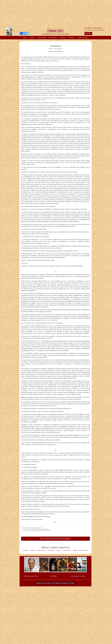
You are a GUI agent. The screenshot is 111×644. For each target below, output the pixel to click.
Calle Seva (72, 38)
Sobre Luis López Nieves (31, 576)
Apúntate (88, 34)
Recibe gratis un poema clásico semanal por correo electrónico (55, 583)
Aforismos (51, 550)
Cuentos (25, 550)
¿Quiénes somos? (83, 38)
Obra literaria (42, 38)
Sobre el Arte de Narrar (81, 550)
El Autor (32, 38)
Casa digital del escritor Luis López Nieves (55, 34)
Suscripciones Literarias (78, 576)
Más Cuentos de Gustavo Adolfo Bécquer (55, 539)
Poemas (33, 550)
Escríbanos (53, 576)
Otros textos (67, 550)
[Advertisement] (55, 13)
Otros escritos (53, 38)
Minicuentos (41, 550)
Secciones (63, 38)
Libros (25, 38)
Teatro (59, 550)
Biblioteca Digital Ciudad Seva (55, 547)
